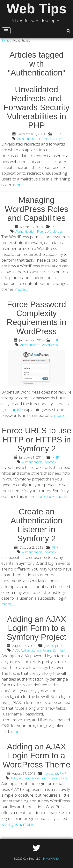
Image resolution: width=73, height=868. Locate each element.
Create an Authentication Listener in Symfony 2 (36, 525)
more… (19, 185)
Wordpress (55, 231)
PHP (58, 134)
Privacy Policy (51, 859)
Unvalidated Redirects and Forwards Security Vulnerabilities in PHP (36, 108)
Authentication (27, 139)
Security (55, 139)
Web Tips (36, 9)
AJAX (16, 650)
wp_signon (11, 824)
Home (5, 40)
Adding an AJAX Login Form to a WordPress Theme (36, 756)
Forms (44, 139)
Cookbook (45, 496)
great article (12, 409)
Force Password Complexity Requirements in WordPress (37, 318)
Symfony (50, 462)
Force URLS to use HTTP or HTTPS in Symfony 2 (36, 439)
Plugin (41, 231)
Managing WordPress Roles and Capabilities (37, 209)
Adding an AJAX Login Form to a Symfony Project (37, 628)
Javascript (51, 646)
